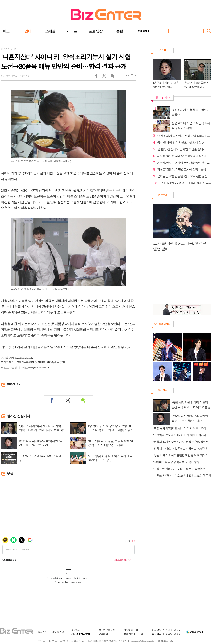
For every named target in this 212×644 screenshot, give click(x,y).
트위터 (106, 77)
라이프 (72, 31)
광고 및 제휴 (58, 632)
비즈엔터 (6, 49)
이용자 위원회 (131, 630)
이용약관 (76, 630)
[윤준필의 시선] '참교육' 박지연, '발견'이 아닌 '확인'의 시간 (41, 443)
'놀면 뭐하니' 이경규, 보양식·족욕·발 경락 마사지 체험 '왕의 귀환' (111, 443)
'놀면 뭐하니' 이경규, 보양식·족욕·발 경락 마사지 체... (191, 126)
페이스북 (99, 77)
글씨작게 (126, 77)
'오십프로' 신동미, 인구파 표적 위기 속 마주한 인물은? (182, 469)
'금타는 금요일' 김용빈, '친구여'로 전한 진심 (182, 176)
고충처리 (103, 634)
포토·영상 (96, 31)
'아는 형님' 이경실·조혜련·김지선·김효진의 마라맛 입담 (110, 458)
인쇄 (119, 77)
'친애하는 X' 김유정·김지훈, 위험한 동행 (176, 462)
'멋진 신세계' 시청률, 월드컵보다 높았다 (190, 112)
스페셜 (50, 31)
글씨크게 (132, 77)
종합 (119, 31)
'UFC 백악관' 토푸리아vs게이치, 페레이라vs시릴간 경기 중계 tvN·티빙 (182, 435)
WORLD (144, 31)
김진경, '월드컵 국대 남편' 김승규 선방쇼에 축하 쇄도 (184, 156)
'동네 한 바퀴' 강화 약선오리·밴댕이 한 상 (181, 142)
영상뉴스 (162, 195)
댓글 (112, 77)
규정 (176, 630)
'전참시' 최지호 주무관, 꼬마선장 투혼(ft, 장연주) (181, 442)
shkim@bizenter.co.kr (24, 358)
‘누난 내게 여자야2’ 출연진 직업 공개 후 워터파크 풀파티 (182, 455)
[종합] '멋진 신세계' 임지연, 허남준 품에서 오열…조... (184, 149)
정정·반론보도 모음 (133, 634)
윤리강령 (168, 630)
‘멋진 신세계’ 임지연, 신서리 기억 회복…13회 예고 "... (184, 136)
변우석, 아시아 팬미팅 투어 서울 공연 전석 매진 (184, 163)
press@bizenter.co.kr (38, 368)
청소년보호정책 (107, 630)
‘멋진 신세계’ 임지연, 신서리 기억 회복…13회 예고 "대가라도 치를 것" (41, 428)
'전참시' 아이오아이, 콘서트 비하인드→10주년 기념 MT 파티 (182, 449)
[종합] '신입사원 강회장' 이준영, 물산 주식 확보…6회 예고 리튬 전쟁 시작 (111, 430)
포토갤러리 (164, 324)
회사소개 (42, 632)
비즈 (6, 31)
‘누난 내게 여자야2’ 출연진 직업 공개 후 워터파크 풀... (185, 183)
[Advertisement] (180, 280)
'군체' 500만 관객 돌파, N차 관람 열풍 (40, 458)
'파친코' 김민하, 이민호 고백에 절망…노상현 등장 (184, 169)
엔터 (28, 31)
